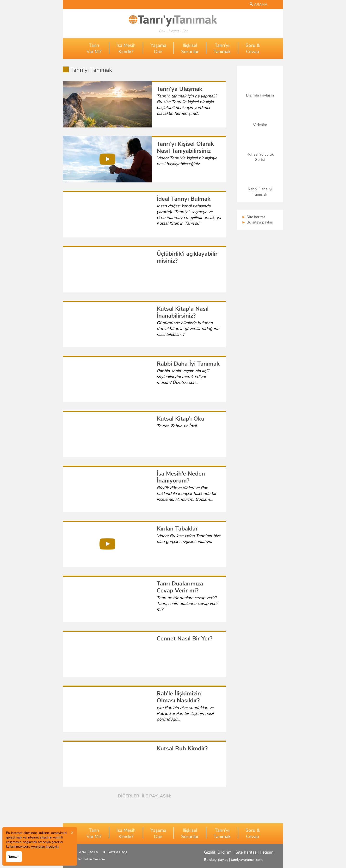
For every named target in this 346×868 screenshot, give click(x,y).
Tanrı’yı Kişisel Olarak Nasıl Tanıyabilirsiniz (185, 147)
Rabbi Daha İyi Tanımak (188, 364)
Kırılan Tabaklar (177, 529)
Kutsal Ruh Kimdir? (182, 748)
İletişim (267, 852)
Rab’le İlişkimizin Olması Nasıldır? (179, 697)
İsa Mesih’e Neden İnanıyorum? (181, 477)
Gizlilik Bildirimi (218, 852)
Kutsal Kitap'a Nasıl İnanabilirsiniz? (183, 312)
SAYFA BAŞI (117, 852)
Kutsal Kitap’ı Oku (181, 419)
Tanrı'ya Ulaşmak (179, 89)
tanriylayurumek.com (247, 860)
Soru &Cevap (253, 48)
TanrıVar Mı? (94, 48)
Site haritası (254, 217)
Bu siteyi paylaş (257, 222)
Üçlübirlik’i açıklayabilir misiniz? (187, 257)
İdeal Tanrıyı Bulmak (184, 199)
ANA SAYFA (89, 852)
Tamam (14, 857)
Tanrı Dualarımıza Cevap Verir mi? (180, 587)
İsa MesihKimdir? (126, 48)
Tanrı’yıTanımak (222, 48)
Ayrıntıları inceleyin (45, 847)
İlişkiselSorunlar (190, 48)
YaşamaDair (158, 48)
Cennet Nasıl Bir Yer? (185, 639)
